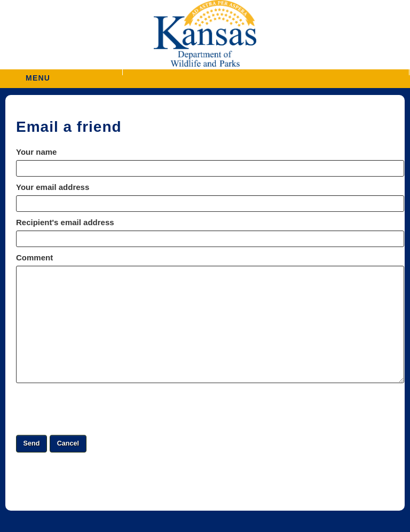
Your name (36, 152)
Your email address (53, 187)
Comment (34, 257)
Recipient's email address (65, 222)
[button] (266, 72)
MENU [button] (38, 74)
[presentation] (97, 409)
